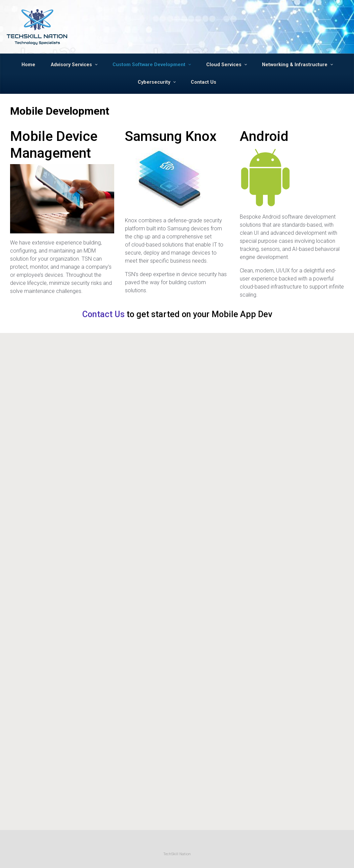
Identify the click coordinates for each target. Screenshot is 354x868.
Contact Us (103, 314)
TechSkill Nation (177, 854)
